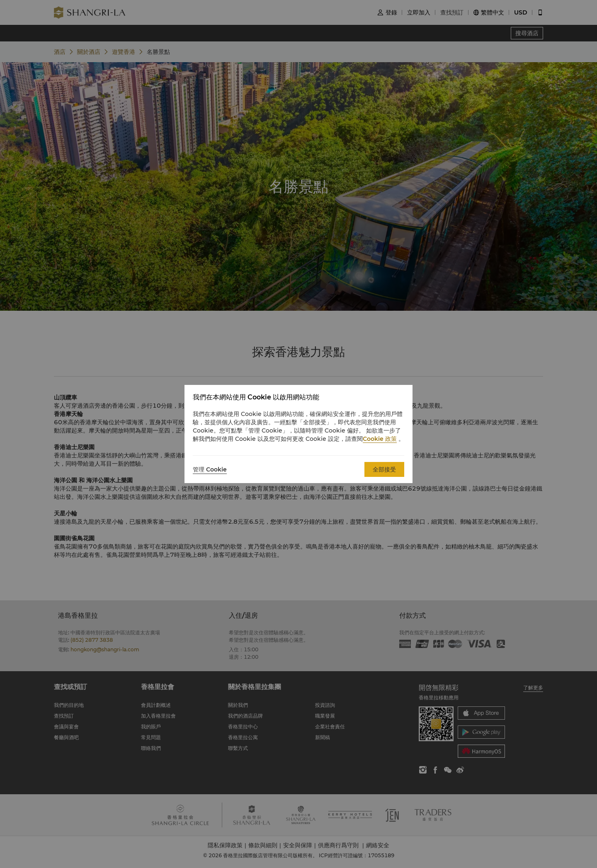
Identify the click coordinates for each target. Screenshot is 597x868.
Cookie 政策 (380, 439)
